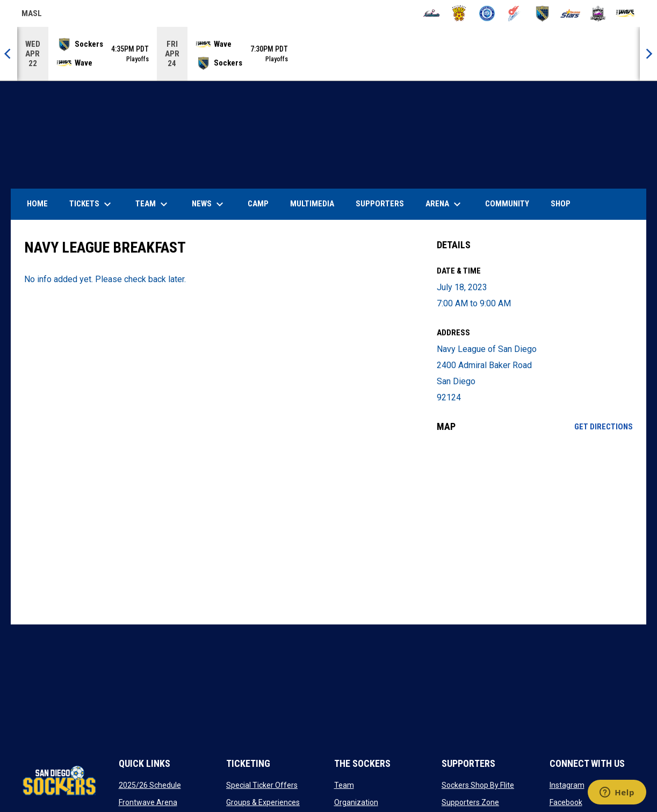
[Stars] (570, 13)
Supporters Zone (470, 802)
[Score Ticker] (328, 54)
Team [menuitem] (153, 204)
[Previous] (9, 54)
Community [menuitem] (507, 204)
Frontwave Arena (148, 802)
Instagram (567, 785)
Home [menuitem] (37, 204)
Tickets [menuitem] (92, 204)
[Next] (648, 54)
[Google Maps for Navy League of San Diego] (535, 528)
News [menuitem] (209, 204)
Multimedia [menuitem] (312, 204)
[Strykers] (598, 13)
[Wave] (626, 13)
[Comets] (515, 13)
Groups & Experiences (263, 802)
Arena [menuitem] (449, 204)
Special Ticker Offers (262, 785)
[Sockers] (542, 13)
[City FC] (487, 13)
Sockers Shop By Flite (478, 785)
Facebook (566, 802)
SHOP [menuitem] (565, 203)
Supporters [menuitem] (380, 204)
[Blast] (459, 13)
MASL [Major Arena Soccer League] (32, 15)
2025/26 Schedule (150, 785)
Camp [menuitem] (258, 204)
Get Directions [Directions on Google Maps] (604, 427)
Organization (356, 802)
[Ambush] (432, 13)
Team (344, 785)
